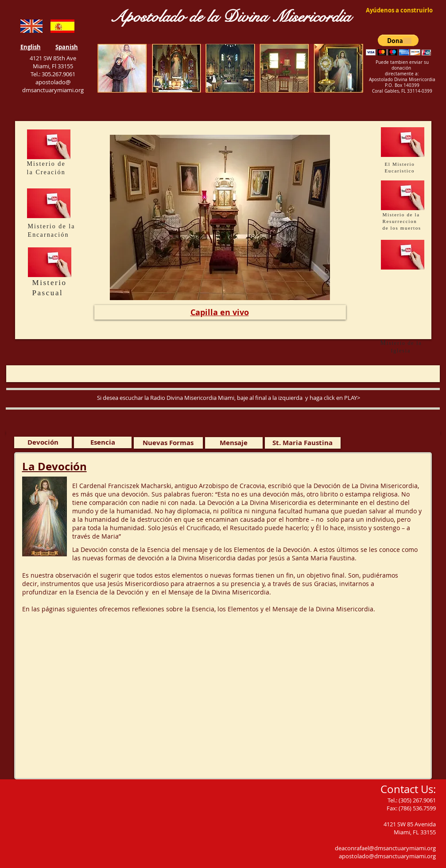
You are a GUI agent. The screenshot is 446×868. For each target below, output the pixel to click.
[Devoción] (43, 442)
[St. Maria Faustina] (303, 443)
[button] (398, 45)
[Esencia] (103, 442)
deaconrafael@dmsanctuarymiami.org (385, 848)
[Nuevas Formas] (168, 443)
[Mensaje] (234, 443)
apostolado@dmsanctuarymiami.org (387, 856)
